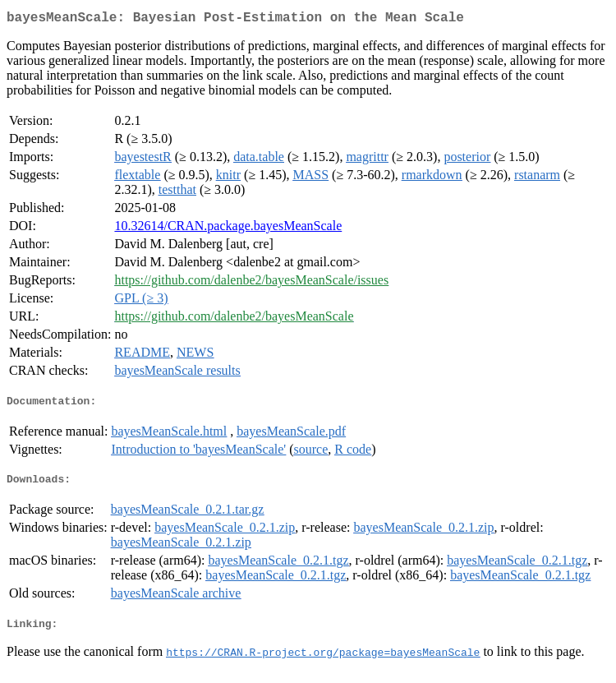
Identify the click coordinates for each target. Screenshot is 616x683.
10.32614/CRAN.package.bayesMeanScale (228, 229)
